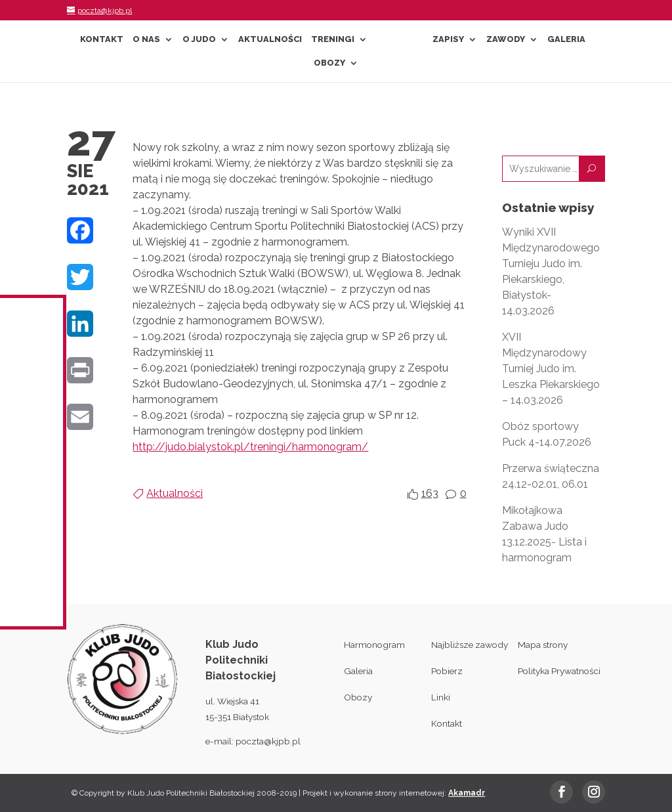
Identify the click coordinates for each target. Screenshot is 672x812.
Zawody (506, 39)
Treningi (333, 39)
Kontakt (102, 39)
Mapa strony (543, 645)
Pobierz (447, 671)
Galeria (566, 39)
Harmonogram (374, 645)
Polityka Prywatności (559, 671)
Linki (441, 697)
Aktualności (270, 39)
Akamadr (467, 793)
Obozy (329, 63)
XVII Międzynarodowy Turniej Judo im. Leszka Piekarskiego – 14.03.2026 (551, 369)
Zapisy (448, 39)
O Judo (199, 39)
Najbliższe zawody (470, 645)
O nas (146, 39)
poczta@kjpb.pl (268, 741)
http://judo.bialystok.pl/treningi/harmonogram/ (250, 447)
